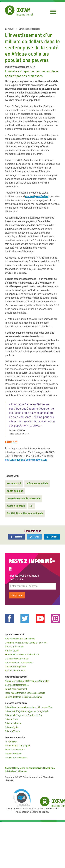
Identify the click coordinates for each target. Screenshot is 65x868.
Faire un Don (11, 742)
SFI (31, 506)
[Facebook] (16, 537)
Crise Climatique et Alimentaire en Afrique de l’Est (29, 707)
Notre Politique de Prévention (19, 663)
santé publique (15, 491)
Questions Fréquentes (16, 667)
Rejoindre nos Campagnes (18, 746)
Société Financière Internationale (25, 513)
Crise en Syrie (11, 727)
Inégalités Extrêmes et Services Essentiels (25, 693)
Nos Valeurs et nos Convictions (20, 639)
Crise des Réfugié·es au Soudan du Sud (24, 715)
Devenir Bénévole (13, 754)
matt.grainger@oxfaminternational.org (26, 460)
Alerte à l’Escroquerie (15, 671)
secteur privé (14, 483)
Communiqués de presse (29, 29)
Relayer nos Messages (16, 758)
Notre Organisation (14, 647)
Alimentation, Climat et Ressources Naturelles (27, 681)
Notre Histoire (12, 651)
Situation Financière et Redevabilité (22, 655)
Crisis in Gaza (12, 719)
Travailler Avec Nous (15, 750)
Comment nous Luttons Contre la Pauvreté (26, 643)
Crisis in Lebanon (13, 723)
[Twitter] (34, 537)
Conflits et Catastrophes (17, 685)
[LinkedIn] (52, 537)
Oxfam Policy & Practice (17, 659)
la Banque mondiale (37, 483)
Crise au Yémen (12, 731)
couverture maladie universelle (24, 498)
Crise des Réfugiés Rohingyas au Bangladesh (27, 711)
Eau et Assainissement (16, 689)
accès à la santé (16, 506)
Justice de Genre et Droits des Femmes (24, 697)
